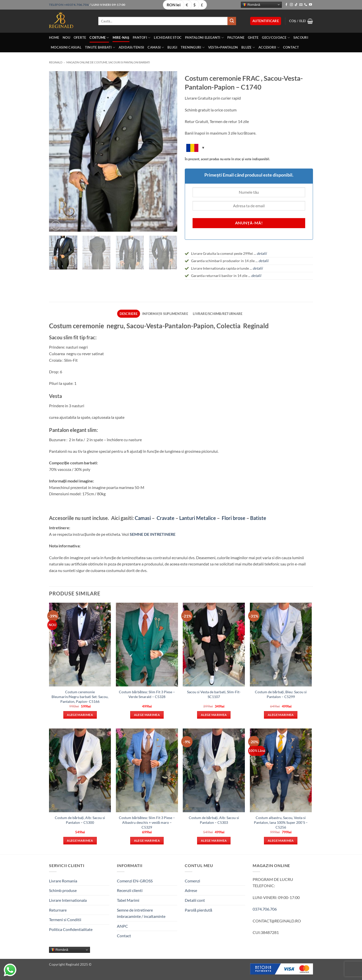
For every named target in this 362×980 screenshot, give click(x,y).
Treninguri (193, 47)
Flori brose (234, 518)
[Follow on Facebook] (286, 5)
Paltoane (236, 37)
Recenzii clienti (130, 890)
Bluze (248, 47)
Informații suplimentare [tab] (165, 314)
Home (54, 37)
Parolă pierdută (198, 910)
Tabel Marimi (128, 900)
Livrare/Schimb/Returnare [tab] (218, 314)
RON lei (174, 5)
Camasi (156, 47)
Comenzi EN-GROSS (135, 881)
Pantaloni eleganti (204, 38)
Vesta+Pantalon (223, 47)
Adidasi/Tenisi (131, 47)
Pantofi (142, 38)
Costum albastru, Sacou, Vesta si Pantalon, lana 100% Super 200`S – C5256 (281, 822)
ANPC (122, 926)
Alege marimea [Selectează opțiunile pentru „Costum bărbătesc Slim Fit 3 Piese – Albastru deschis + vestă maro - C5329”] (147, 841)
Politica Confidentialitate (71, 929)
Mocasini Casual (66, 47)
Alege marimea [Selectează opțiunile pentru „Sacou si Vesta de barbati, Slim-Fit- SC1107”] (214, 715)
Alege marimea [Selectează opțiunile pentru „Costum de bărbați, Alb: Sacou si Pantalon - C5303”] (214, 841)
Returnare (58, 910)
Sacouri (301, 37)
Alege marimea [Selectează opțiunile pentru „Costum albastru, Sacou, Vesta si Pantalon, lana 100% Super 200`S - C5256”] (281, 841)
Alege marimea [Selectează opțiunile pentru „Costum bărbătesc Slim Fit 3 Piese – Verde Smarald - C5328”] (147, 715)
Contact (291, 47)
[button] (266, 21)
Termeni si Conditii (65, 920)
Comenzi (192, 881)
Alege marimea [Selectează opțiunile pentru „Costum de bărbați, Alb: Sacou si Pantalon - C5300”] (80, 841)
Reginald (56, 62)
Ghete (253, 37)
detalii (263, 261)
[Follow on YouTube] (310, 5)
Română (251, 5)
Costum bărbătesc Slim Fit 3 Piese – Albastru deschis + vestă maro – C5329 (147, 822)
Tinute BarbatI (100, 47)
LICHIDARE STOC (168, 37)
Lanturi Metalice (198, 518)
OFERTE (80, 37)
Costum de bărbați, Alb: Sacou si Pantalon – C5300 (80, 820)
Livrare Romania (63, 881)
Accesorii (269, 47)
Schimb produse (63, 890)
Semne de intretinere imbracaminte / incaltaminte (141, 913)
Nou (66, 37)
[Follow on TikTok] (296, 5)
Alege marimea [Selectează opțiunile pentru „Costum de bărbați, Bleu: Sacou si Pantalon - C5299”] (281, 715)
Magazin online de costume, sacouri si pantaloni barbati (108, 62)
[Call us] (306, 5)
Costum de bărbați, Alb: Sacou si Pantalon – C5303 (214, 820)
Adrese (191, 890)
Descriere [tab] (129, 314)
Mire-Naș (121, 37)
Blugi (172, 47)
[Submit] (232, 21)
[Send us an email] (301, 5)
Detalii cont (195, 900)
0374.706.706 (265, 909)
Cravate (166, 518)
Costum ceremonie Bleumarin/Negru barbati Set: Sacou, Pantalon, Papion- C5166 (80, 697)
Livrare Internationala (68, 900)
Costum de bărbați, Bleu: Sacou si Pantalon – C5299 (281, 694)
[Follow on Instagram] (291, 5)
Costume (99, 38)
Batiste (258, 518)
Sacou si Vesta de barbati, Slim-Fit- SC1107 (214, 694)
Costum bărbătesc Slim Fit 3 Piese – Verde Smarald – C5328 (147, 694)
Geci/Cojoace (276, 38)
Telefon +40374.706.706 (69, 5)
